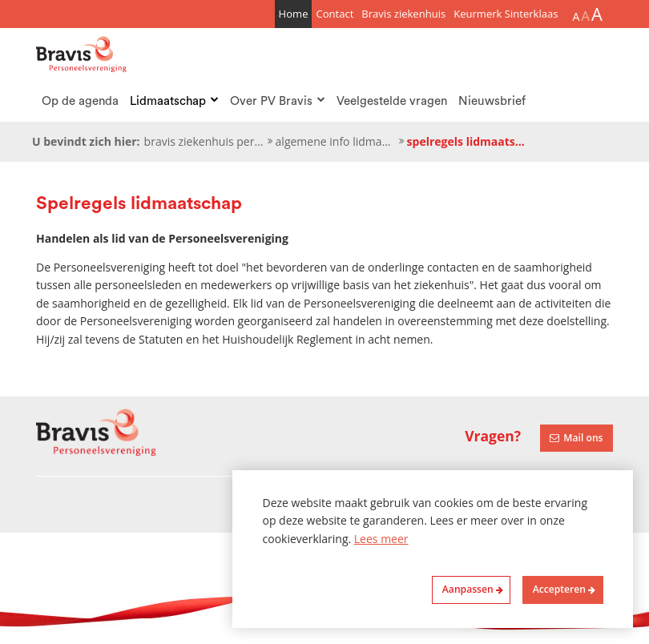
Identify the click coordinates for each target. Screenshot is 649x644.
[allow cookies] (562, 590)
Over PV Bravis (278, 102)
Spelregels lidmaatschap (467, 141)
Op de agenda (80, 101)
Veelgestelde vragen (392, 101)
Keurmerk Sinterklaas (506, 14)
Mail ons (583, 438)
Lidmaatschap (174, 102)
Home (294, 14)
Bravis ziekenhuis (403, 14)
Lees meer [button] (381, 539)
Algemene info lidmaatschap (336, 141)
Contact (335, 14)
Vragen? (493, 436)
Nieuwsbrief (492, 101)
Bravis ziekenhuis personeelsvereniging (204, 141)
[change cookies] (471, 590)
